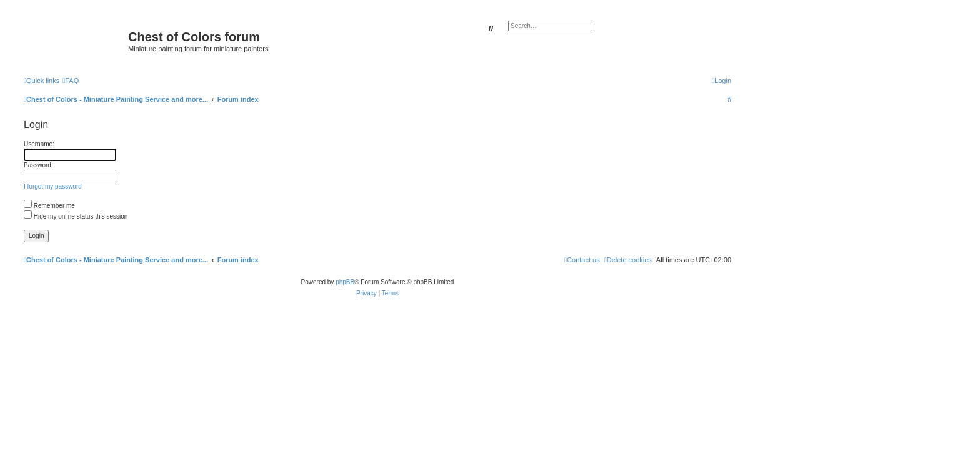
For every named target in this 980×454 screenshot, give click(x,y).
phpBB (345, 282)
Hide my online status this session (76, 216)
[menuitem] (71, 81)
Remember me (49, 206)
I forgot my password (53, 186)
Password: (38, 165)
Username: (39, 144)
